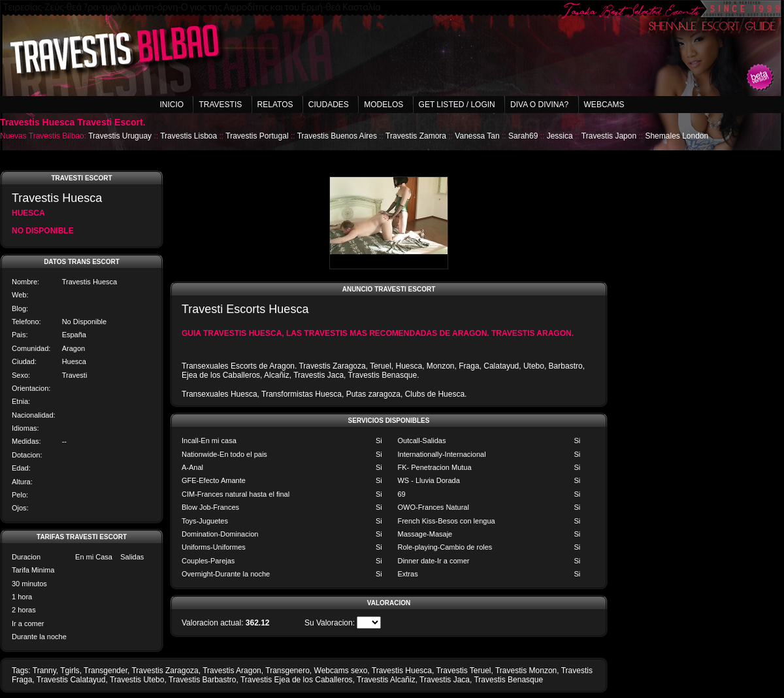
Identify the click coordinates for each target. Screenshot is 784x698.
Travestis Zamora (416, 136)
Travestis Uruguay (120, 136)
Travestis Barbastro (203, 680)
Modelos (384, 105)
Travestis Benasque (508, 680)
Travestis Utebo (137, 680)
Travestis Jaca (445, 680)
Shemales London (677, 136)
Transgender (106, 671)
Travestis (220, 105)
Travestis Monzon (526, 671)
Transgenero (287, 671)
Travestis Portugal (257, 136)
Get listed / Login (457, 105)
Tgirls (70, 671)
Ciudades (329, 105)
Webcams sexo (341, 671)
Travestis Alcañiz (386, 680)
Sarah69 (523, 136)
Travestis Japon (609, 136)
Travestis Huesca (402, 671)
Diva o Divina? (539, 105)
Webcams (604, 105)
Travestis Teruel (463, 671)
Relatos (275, 105)
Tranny (44, 671)
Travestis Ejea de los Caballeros (297, 680)
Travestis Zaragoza (165, 671)
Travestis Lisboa (188, 136)
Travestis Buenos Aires (337, 136)
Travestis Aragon (232, 671)
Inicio (171, 105)
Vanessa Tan (477, 136)
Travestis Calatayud (71, 680)
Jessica (560, 136)
